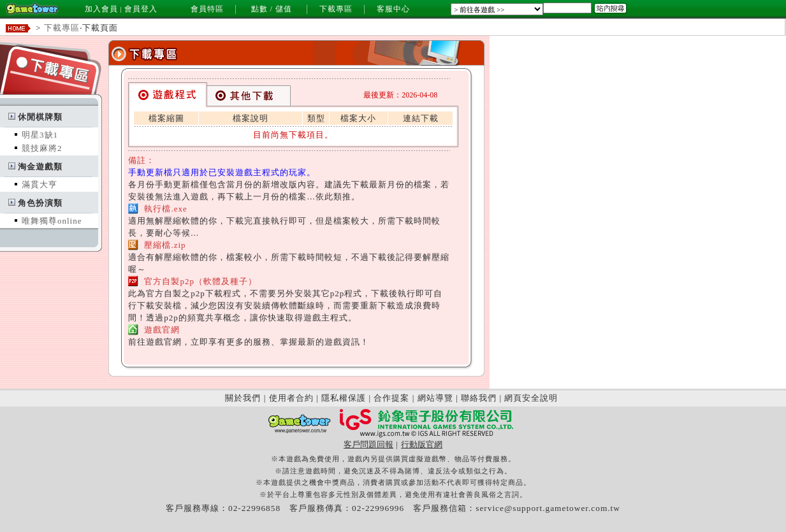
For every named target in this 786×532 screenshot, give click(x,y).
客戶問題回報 (368, 444)
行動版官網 (422, 444)
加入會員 (101, 9)
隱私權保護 (344, 398)
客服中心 (393, 9)
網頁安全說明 (531, 398)
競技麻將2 (42, 148)
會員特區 (207, 9)
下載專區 (336, 9)
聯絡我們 (479, 398)
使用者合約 (291, 398)
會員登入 (141, 9)
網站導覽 (435, 398)
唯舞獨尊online (52, 221)
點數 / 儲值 (272, 9)
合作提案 (391, 398)
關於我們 (243, 398)
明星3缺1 (40, 135)
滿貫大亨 (40, 184)
